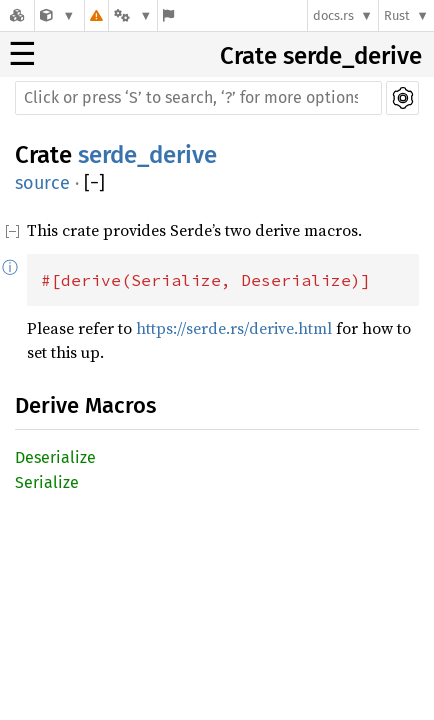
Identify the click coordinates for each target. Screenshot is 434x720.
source (42, 183)
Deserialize (55, 457)
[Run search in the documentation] (198, 98)
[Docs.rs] (17, 15)
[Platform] (133, 15)
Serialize (47, 482)
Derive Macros (85, 405)
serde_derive (147, 155)
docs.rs (333, 15)
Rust (397, 15)
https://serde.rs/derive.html (234, 328)
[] (94, 183)
